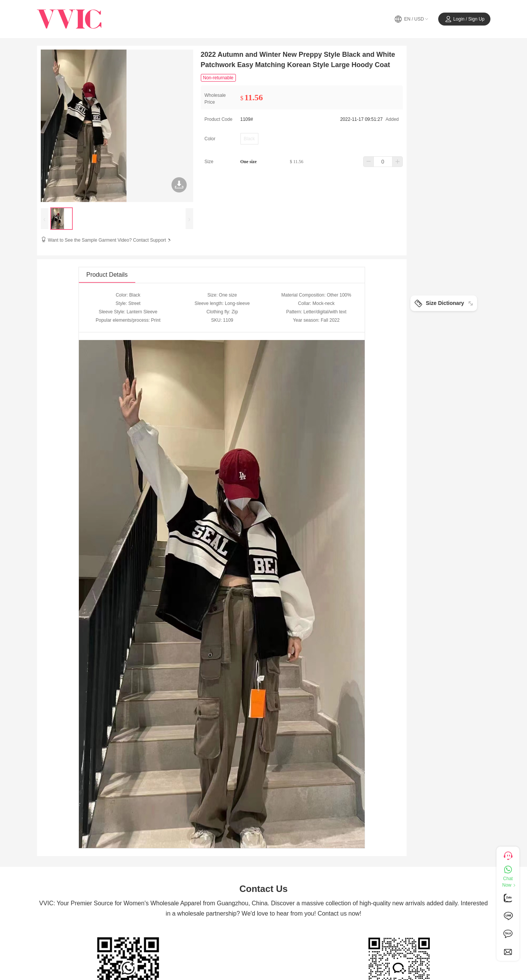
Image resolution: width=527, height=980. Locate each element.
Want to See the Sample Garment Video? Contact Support (110, 240)
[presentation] (45, 219)
